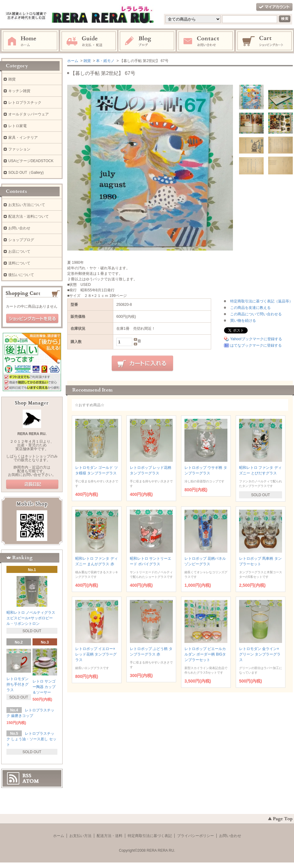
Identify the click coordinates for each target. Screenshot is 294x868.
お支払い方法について (27, 205)
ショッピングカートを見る (32, 319)
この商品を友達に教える (250, 308)
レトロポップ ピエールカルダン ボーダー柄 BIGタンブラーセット (205, 654)
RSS (27, 776)
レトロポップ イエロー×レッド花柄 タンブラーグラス (96, 654)
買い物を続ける (243, 321)
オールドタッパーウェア (29, 114)
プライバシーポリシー (195, 836)
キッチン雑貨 (19, 91)
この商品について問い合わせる (256, 314)
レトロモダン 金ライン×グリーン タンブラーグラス (260, 654)
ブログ (147, 41)
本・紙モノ (105, 61)
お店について (19, 251)
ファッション (19, 149)
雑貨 (87, 61)
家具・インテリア (23, 138)
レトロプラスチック (25, 103)
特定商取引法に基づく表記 (150, 836)
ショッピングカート (265, 41)
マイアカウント (274, 7)
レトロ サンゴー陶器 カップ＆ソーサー (44, 687)
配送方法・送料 (110, 836)
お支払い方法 (80, 836)
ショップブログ (21, 240)
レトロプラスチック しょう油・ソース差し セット (31, 739)
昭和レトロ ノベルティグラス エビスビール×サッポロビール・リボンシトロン (31, 618)
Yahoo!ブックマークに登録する (256, 339)
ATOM (31, 781)
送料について (19, 263)
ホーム (30, 41)
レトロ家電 (17, 126)
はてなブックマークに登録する (256, 345)
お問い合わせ (206, 41)
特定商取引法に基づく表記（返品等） (261, 301)
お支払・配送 (89, 41)
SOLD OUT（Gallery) (26, 173)
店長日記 (32, 485)
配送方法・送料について (29, 216)
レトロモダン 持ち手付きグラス (17, 684)
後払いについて (21, 275)
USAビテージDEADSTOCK (31, 161)
